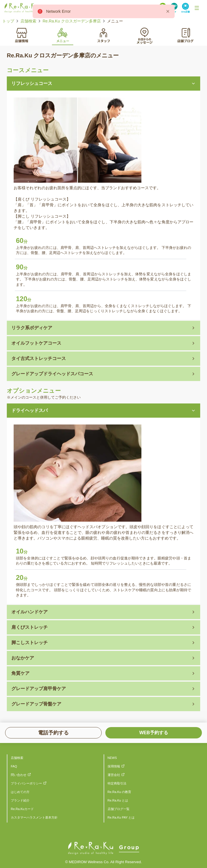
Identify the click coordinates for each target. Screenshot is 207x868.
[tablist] (103, 35)
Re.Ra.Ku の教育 (120, 792)
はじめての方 (20, 792)
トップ (8, 21)
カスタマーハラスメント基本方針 (34, 817)
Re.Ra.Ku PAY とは (121, 817)
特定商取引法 (117, 783)
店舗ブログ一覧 (119, 809)
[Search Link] (185, 8)
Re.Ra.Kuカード (22, 809)
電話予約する (53, 733)
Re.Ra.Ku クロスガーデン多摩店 (72, 21)
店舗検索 (28, 21)
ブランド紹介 (20, 800)
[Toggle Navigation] (197, 8)
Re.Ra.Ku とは (118, 800)
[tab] (22, 35)
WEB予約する (153, 733)
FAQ (14, 766)
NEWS (112, 758)
